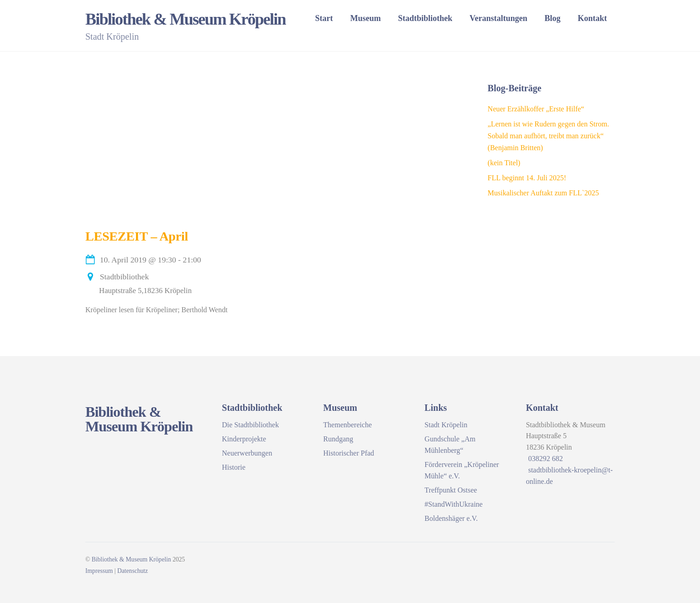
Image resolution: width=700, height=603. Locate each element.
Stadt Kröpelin (446, 425)
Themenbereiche (347, 425)
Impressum (99, 571)
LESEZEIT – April (137, 236)
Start (324, 18)
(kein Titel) (504, 163)
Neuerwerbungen (247, 453)
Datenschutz (133, 571)
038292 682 (545, 459)
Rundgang (338, 439)
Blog (552, 18)
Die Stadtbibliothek (250, 425)
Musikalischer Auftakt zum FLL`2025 (543, 193)
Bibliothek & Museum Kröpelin (131, 559)
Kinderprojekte (244, 439)
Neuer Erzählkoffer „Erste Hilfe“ (536, 109)
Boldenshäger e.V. (451, 518)
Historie (234, 467)
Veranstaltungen (498, 18)
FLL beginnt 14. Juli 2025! (527, 178)
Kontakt (592, 18)
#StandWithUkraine (453, 504)
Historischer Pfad (349, 453)
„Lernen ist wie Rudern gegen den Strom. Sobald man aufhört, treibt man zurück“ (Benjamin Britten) (549, 136)
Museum (365, 18)
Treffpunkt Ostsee (451, 490)
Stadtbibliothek (425, 18)
